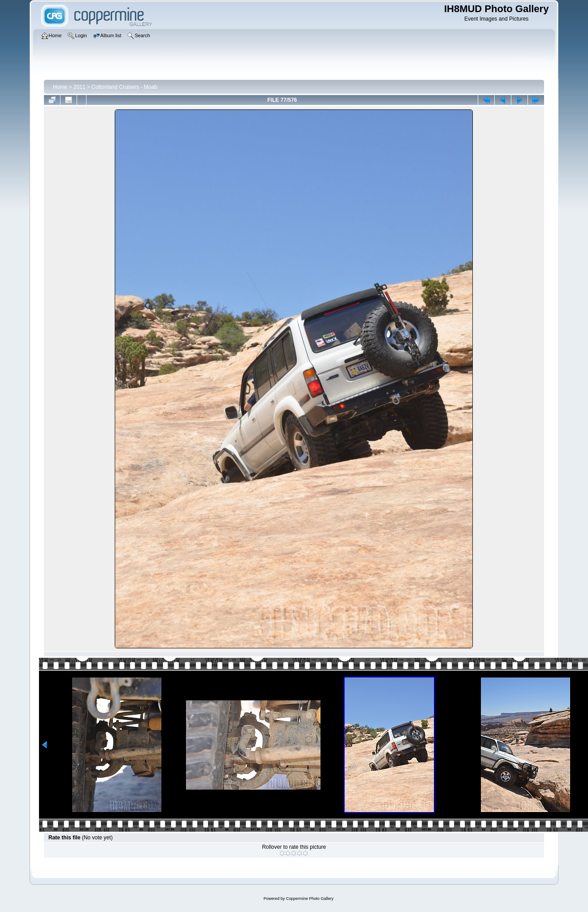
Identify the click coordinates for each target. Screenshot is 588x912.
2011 (80, 87)
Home (60, 87)
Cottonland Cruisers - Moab (124, 87)
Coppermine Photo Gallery (310, 899)
